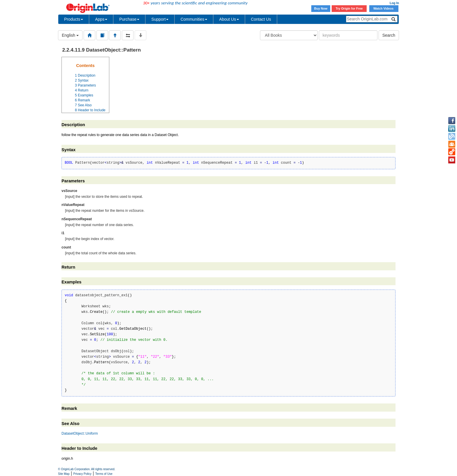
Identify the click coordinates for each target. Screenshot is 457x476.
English (70, 35)
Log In (394, 3)
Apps (101, 19)
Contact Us (261, 19)
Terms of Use (104, 474)
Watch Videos (384, 8)
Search (389, 35)
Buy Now (321, 8)
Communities (194, 19)
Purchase (129, 19)
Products (74, 19)
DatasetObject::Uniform (80, 433)
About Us (229, 19)
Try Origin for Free (349, 8)
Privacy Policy (82, 474)
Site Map (64, 474)
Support (160, 19)
